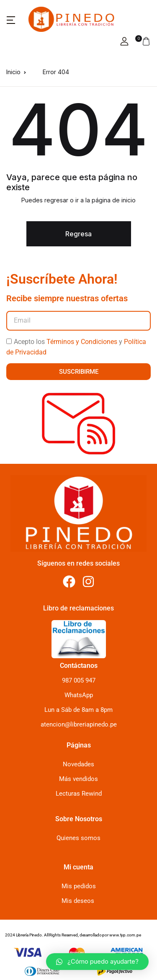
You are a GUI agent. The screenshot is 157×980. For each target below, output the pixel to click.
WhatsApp (79, 695)
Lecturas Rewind (79, 794)
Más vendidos (78, 779)
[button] (11, 19)
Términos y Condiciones (82, 342)
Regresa (78, 234)
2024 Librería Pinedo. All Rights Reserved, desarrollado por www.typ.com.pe (73, 935)
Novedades (78, 764)
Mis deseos (78, 901)
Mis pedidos (79, 886)
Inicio (13, 72)
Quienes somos (78, 838)
